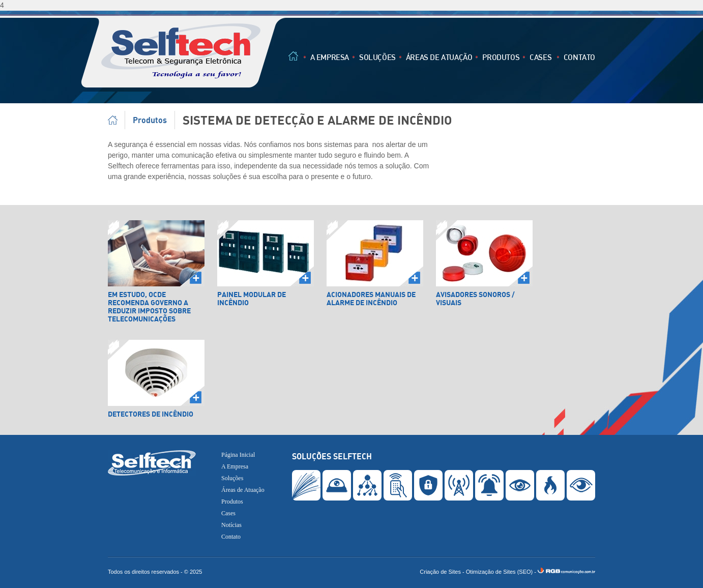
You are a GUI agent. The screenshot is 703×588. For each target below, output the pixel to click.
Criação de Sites (440, 572)
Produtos (501, 57)
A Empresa (330, 57)
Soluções (377, 57)
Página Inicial (116, 120)
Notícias (231, 525)
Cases (540, 57)
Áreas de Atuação (439, 57)
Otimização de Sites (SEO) (499, 572)
